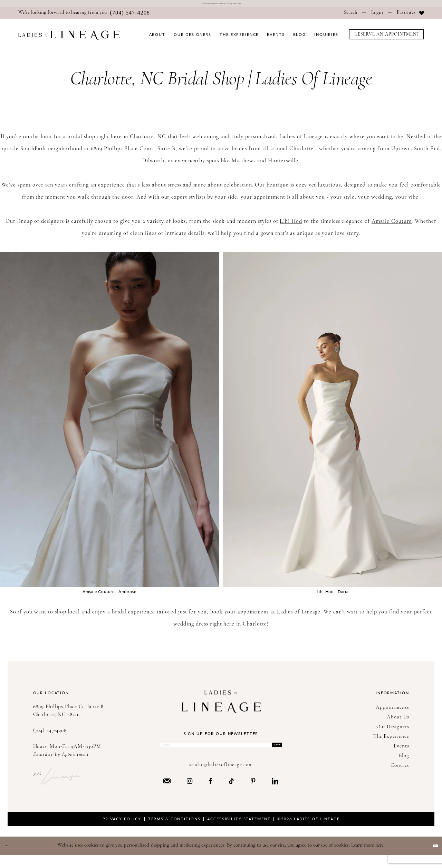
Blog (404, 760)
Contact (400, 770)
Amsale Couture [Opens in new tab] (392, 226)
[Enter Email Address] (221, 753)
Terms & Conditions (174, 832)
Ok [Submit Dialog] (431, 858)
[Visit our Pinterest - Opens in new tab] (253, 794)
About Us (398, 721)
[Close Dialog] (10, 859)
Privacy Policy (122, 832)
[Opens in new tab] (109, 423)
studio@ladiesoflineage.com (221, 778)
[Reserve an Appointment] (386, 39)
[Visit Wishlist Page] (410, 17)
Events (401, 750)
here (379, 858)
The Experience (391, 741)
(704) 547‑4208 (50, 735)
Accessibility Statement (239, 832)
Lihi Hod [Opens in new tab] (291, 226)
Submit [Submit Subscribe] (267, 753)
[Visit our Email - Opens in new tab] (167, 794)
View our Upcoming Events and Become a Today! (221, 6)
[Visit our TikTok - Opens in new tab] (232, 794)
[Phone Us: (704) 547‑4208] (84, 17)
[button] (377, 17)
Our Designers (393, 731)
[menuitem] (84, 17)
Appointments (392, 712)
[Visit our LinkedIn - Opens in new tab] (275, 794)
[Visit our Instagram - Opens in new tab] (190, 794)
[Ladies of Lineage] (69, 39)
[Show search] (351, 17)
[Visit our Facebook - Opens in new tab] (210, 794)
